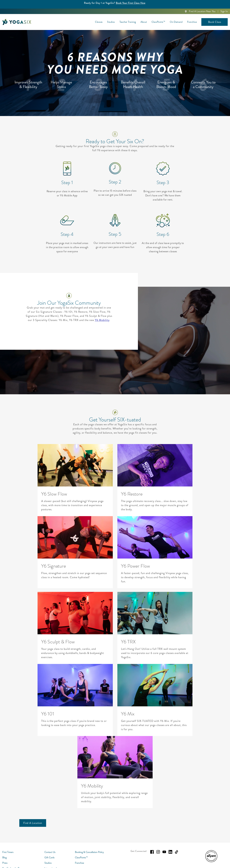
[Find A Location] (33, 823)
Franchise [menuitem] (192, 22)
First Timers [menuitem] (8, 852)
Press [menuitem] (5, 863)
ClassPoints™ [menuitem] (158, 22)
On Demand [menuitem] (176, 22)
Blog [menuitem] (4, 857)
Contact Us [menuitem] (50, 852)
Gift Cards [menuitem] (49, 857)
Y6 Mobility (102, 320)
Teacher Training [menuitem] (128, 22)
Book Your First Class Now (131, 3)
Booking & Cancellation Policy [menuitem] (89, 852)
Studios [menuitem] (111, 22)
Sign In (224, 11)
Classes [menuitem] (99, 22)
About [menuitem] (144, 22)
